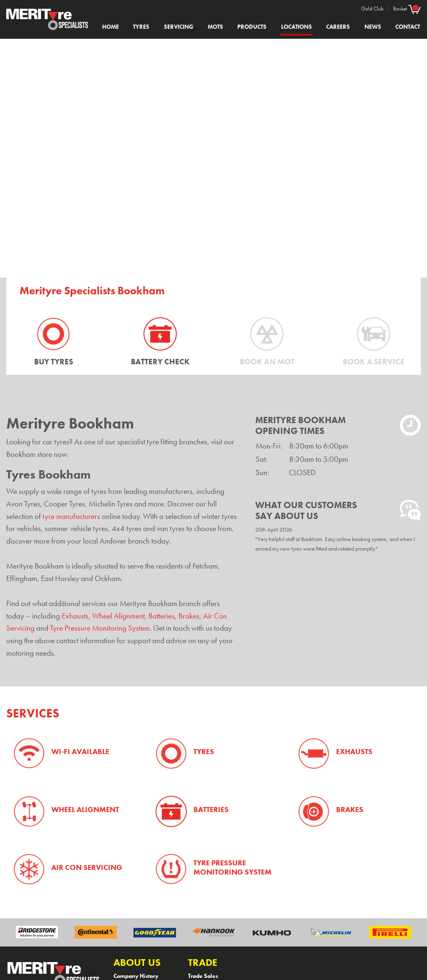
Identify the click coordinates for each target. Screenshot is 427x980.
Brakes (189, 616)
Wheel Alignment (118, 616)
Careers (338, 27)
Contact (408, 27)
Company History (136, 976)
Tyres (141, 27)
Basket (407, 8)
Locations (296, 27)
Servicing (179, 27)
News (373, 27)
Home (111, 27)
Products (252, 27)
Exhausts (75, 616)
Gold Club (372, 9)
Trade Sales (203, 976)
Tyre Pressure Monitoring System (100, 628)
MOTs (215, 27)
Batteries (162, 616)
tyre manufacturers (71, 516)
